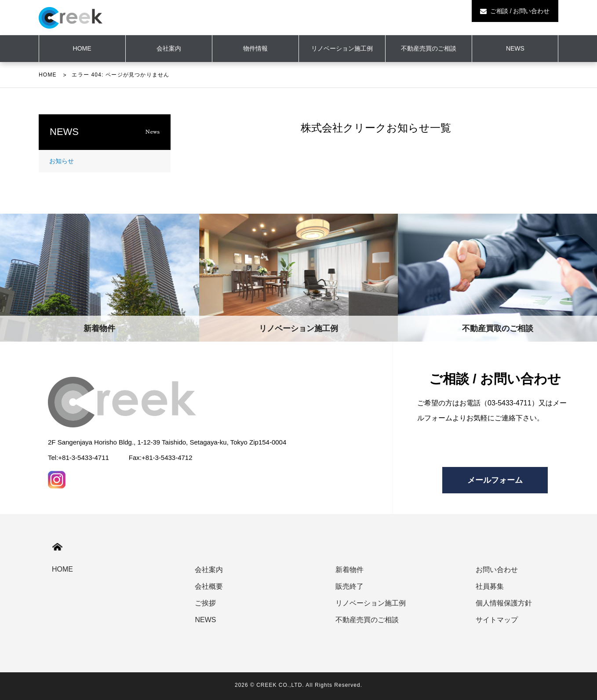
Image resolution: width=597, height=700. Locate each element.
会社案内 (169, 48)
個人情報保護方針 (504, 603)
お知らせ (62, 161)
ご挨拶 (205, 603)
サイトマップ (497, 620)
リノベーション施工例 (342, 48)
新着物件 (349, 570)
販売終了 (349, 586)
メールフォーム (495, 480)
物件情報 (255, 48)
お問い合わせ (497, 570)
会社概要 (209, 586)
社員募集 (490, 586)
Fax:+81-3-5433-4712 (161, 458)
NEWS (515, 48)
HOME (48, 75)
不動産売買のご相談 (429, 48)
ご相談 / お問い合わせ (515, 11)
